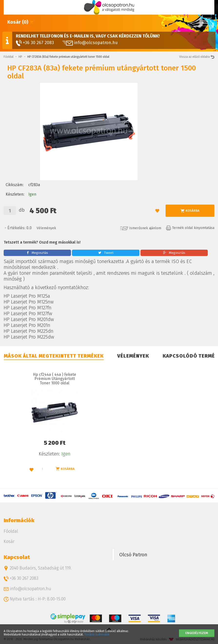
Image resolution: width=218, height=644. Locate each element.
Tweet (106, 253)
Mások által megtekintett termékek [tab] (54, 356)
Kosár (9, 541)
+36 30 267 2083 (35, 43)
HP (20, 57)
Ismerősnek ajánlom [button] (141, 228)
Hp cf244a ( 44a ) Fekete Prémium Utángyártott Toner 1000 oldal (54, 379)
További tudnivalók (97, 635)
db (22, 210)
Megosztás (37, 253)
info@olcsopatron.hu (90, 43)
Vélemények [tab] (133, 356)
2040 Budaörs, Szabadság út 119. (38, 568)
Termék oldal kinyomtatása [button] (190, 228)
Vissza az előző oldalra (197, 57)
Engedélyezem (197, 633)
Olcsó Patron (133, 555)
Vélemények (46, 228)
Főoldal (9, 57)
